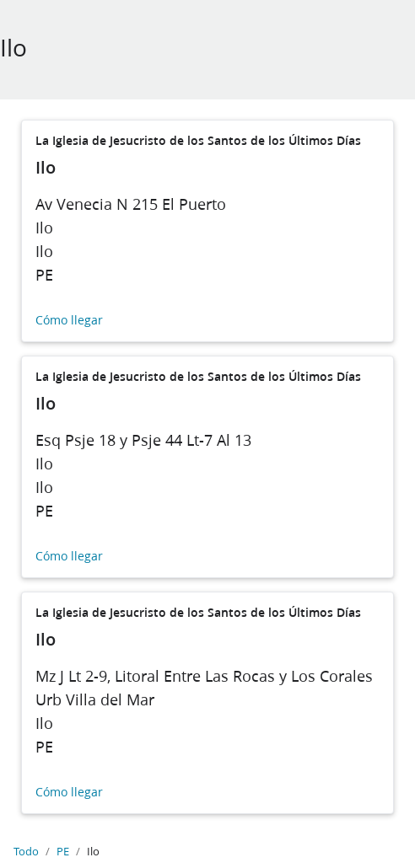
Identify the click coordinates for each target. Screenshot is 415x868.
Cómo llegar (69, 321)
